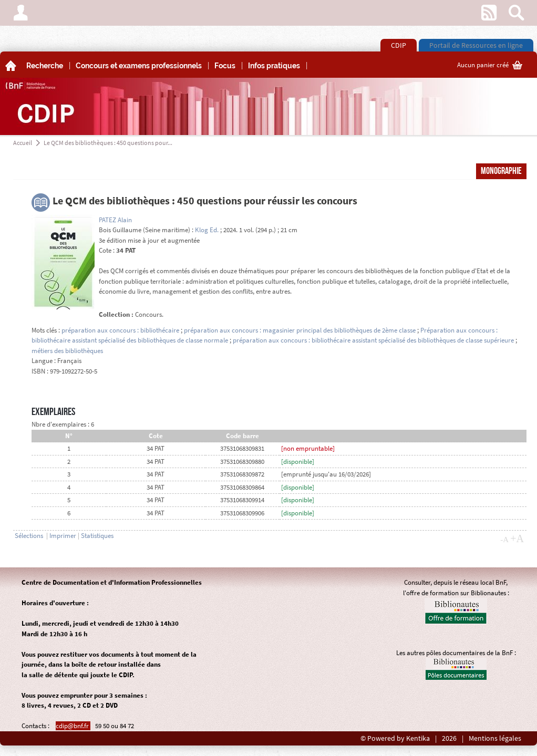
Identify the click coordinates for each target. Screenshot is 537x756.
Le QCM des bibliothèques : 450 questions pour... (108, 143)
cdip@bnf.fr (73, 726)
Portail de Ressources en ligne (476, 45)
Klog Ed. (207, 230)
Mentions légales (495, 738)
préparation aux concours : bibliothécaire (120, 330)
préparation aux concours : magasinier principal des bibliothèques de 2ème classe (300, 330)
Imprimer (63, 536)
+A (517, 538)
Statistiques (97, 536)
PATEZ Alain (115, 220)
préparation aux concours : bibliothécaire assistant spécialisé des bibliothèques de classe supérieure (373, 340)
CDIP (399, 45)
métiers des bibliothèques (67, 351)
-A (504, 540)
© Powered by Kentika (395, 738)
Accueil (23, 143)
